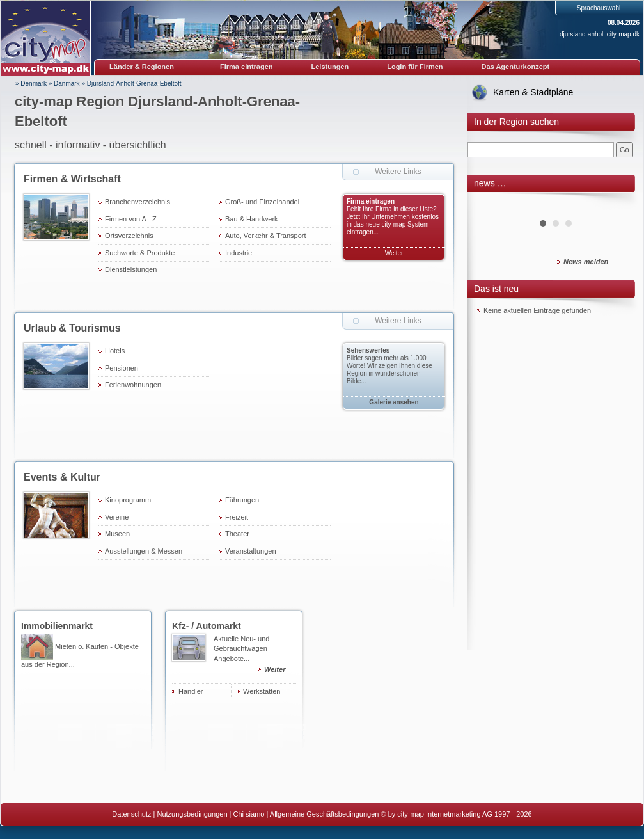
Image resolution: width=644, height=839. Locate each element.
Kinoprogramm (128, 500)
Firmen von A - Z (131, 219)
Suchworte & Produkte (140, 253)
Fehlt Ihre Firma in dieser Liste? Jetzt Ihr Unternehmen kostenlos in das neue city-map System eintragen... (393, 220)
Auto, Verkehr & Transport (266, 236)
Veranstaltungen (251, 551)
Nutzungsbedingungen (192, 814)
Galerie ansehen (394, 402)
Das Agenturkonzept (516, 67)
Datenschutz (131, 814)
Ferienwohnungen (133, 385)
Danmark (67, 84)
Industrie (239, 253)
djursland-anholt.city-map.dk (600, 34)
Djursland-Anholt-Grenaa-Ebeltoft (134, 84)
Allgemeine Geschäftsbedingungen (325, 814)
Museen (117, 534)
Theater (237, 534)
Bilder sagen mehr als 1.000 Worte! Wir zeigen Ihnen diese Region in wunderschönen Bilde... (389, 370)
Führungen (242, 500)
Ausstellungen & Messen (144, 551)
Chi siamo (249, 814)
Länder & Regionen (142, 67)
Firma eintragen (247, 67)
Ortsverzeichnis (129, 236)
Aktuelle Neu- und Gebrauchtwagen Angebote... (255, 656)
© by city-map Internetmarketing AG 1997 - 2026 (457, 814)
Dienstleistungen (131, 269)
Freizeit (237, 517)
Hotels (115, 351)
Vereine (117, 517)
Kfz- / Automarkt (207, 626)
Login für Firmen (415, 67)
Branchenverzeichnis (137, 202)
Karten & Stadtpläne (533, 92)
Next (617, 202)
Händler (191, 691)
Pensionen (122, 368)
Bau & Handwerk (252, 219)
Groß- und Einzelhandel (262, 202)
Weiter (394, 253)
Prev (494, 202)
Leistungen (330, 67)
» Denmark (31, 84)
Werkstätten (262, 691)
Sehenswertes (368, 350)
